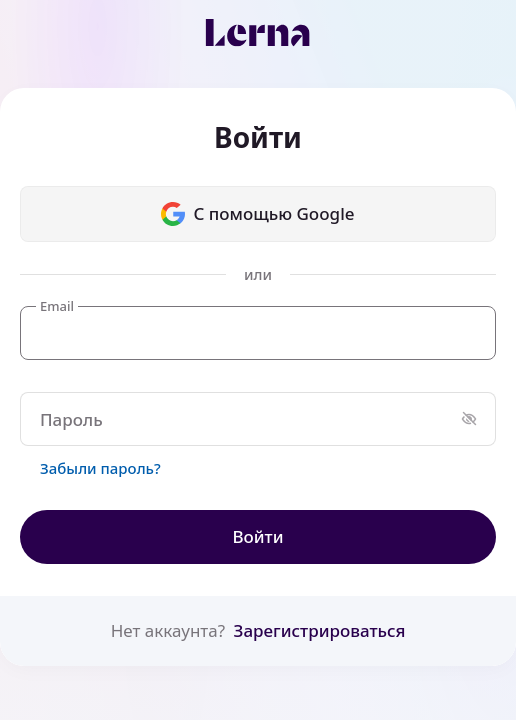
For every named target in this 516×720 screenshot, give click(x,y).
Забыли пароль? (100, 468)
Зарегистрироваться (320, 630)
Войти (257, 536)
